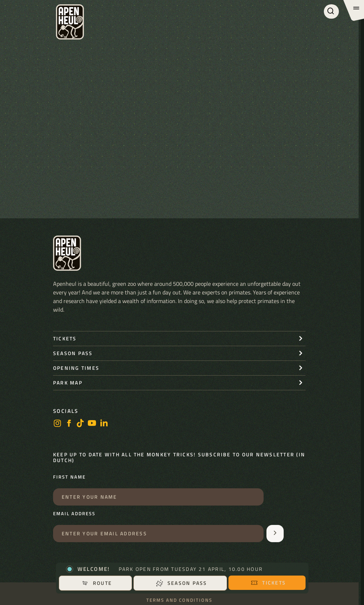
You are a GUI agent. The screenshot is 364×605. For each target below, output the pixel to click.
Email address (74, 514)
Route (97, 583)
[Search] (331, 11)
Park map (68, 383)
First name (69, 477)
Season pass (182, 583)
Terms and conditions (179, 600)
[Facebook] (69, 424)
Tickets (268, 583)
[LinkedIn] (104, 424)
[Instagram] (57, 424)
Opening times (76, 368)
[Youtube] (92, 424)
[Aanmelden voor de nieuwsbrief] (275, 534)
